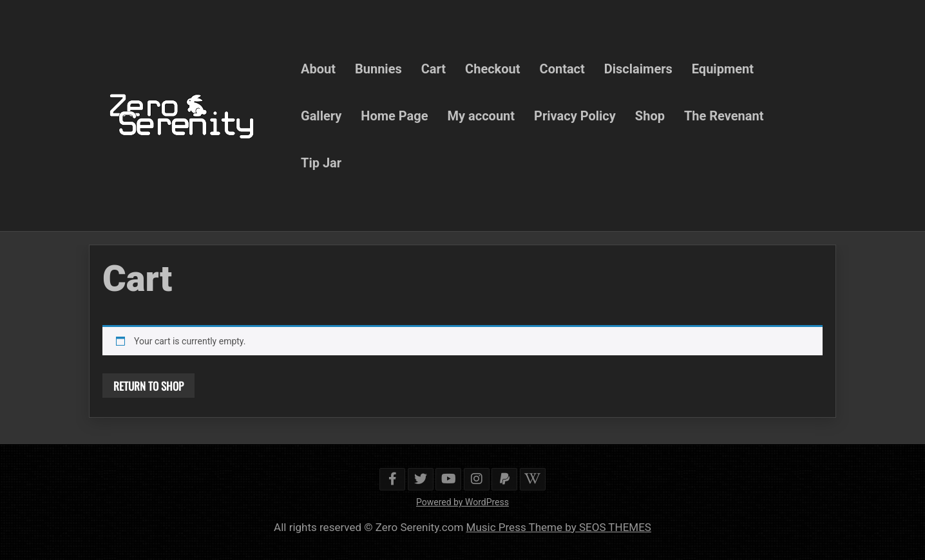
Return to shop (148, 386)
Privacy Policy (575, 115)
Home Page (394, 115)
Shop (650, 115)
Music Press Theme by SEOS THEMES (559, 527)
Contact (562, 68)
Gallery (321, 115)
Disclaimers (638, 68)
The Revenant (724, 115)
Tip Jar (321, 162)
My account (482, 115)
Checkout (492, 68)
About (318, 68)
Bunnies (378, 68)
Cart (434, 68)
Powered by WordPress (463, 502)
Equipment (723, 68)
